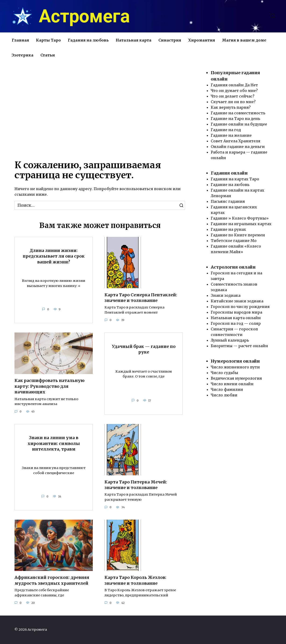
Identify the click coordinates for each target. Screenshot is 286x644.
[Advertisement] (100, 109)
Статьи (48, 55)
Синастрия (170, 40)
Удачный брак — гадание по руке (144, 349)
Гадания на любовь (88, 40)
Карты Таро (48, 40)
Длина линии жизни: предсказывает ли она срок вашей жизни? (54, 256)
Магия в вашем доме (244, 40)
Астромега (84, 16)
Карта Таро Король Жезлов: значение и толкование (135, 581)
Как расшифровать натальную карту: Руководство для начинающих (50, 386)
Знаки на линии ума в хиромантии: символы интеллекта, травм (54, 443)
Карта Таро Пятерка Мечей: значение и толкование (136, 485)
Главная (20, 40)
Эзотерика (23, 55)
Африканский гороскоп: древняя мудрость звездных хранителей (52, 581)
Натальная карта (134, 40)
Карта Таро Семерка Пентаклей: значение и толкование (141, 298)
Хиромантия (202, 40)
